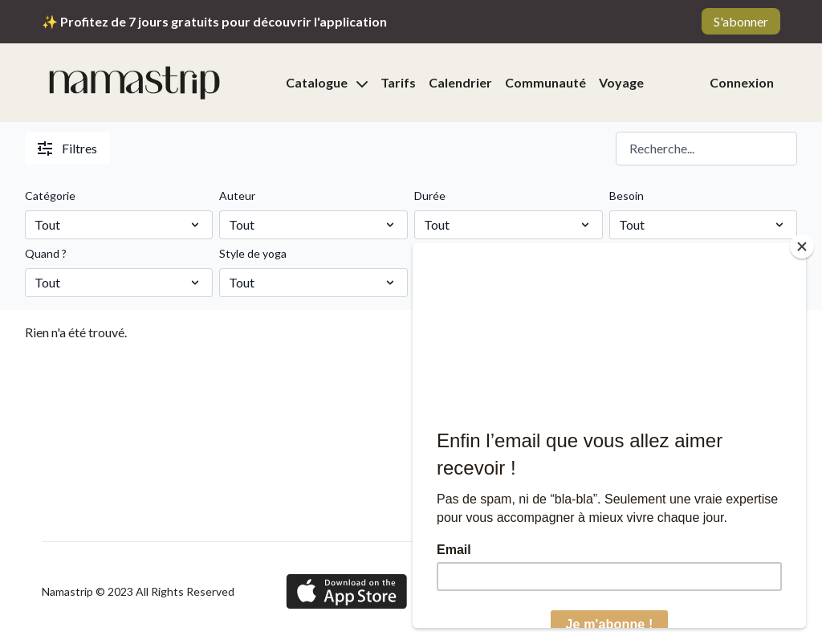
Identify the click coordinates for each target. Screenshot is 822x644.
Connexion (742, 82)
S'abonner (741, 21)
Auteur (237, 196)
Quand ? (46, 253)
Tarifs (398, 82)
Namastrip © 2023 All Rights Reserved (138, 592)
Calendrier (460, 82)
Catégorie (50, 196)
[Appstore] (346, 591)
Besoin (627, 196)
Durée (430, 196)
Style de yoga (253, 253)
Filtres (67, 148)
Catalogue (327, 82)
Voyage (621, 82)
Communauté (545, 82)
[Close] (802, 247)
